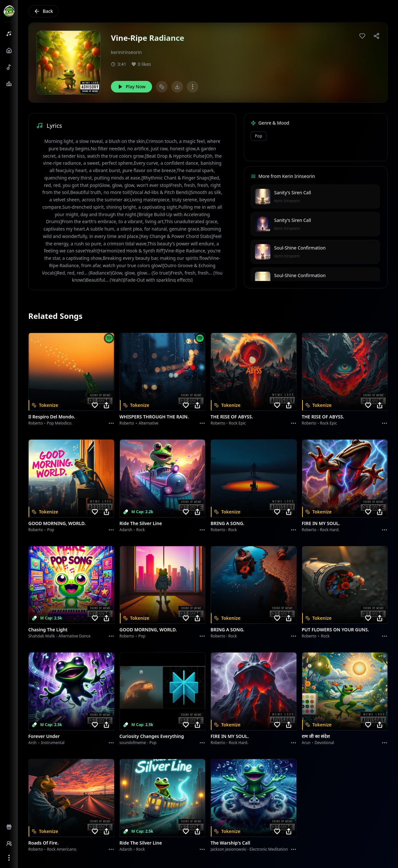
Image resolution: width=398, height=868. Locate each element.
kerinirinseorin (126, 52)
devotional (325, 743)
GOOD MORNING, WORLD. (57, 523)
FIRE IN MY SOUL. (321, 523)
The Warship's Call (230, 843)
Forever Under (44, 736)
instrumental (53, 743)
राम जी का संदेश (316, 736)
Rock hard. (330, 530)
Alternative (148, 423)
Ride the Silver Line (141, 523)
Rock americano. (62, 849)
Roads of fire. (43, 843)
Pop (259, 136)
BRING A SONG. (227, 523)
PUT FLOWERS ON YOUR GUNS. (335, 630)
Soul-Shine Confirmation (300, 248)
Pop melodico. (60, 423)
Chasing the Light (48, 630)
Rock (141, 530)
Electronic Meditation (269, 849)
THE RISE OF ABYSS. (232, 417)
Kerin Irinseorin (287, 201)
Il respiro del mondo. (52, 417)
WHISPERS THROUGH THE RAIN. (154, 417)
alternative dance (75, 636)
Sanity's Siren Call (293, 193)
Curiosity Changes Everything (152, 736)
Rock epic (237, 423)
